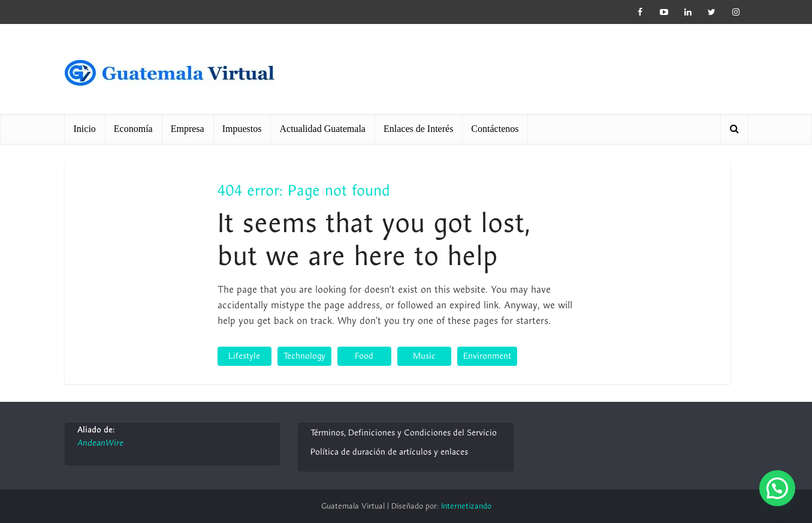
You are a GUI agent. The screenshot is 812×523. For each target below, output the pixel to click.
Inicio (85, 129)
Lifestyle (244, 356)
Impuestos (242, 129)
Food (364, 356)
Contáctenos (495, 129)
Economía (133, 129)
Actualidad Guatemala (322, 129)
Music (424, 356)
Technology (304, 356)
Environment (487, 356)
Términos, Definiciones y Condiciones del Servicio (404, 433)
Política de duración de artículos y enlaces (389, 452)
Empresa (188, 129)
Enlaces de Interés (418, 129)
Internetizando (466, 506)
